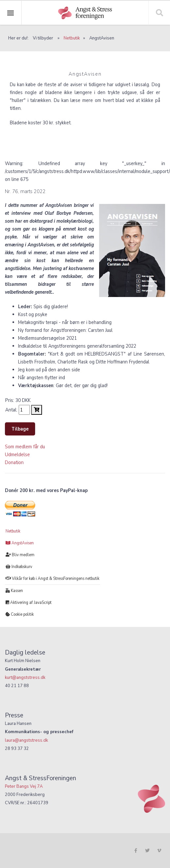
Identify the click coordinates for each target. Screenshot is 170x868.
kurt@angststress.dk (25, 677)
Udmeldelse (17, 455)
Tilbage (20, 429)
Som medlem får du (25, 447)
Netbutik (72, 38)
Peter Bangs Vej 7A (24, 786)
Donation (14, 462)
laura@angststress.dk (26, 740)
